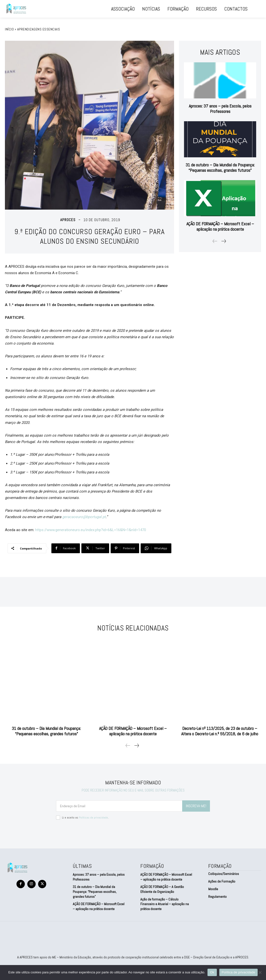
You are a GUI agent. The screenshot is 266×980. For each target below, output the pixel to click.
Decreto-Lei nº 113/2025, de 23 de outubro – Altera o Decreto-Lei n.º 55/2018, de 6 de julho (220, 730)
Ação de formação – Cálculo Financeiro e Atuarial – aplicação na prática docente (165, 903)
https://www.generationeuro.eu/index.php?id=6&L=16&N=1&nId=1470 (91, 530)
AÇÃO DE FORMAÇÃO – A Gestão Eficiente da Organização (162, 888)
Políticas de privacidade (93, 817)
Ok (212, 972)
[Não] (260, 972)
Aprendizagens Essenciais (39, 29)
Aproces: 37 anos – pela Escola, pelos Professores (220, 108)
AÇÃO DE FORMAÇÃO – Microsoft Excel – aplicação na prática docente (220, 226)
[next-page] (223, 240)
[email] (119, 805)
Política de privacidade (239, 972)
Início (9, 29)
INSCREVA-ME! (196, 805)
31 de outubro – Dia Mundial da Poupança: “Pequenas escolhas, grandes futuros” (220, 167)
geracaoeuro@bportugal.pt (84, 517)
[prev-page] (215, 240)
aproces (68, 220)
